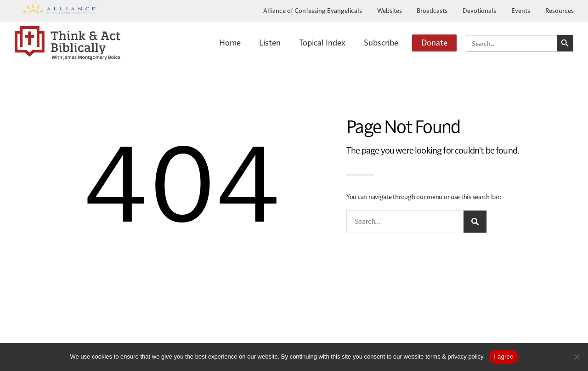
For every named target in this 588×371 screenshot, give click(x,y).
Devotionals (479, 10)
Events (521, 10)
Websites (390, 10)
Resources (560, 10)
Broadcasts (432, 10)
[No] (577, 357)
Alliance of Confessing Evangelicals (313, 10)
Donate (434, 42)
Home (230, 42)
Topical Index (322, 42)
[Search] (475, 222)
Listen (270, 42)
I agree (503, 357)
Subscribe (381, 42)
